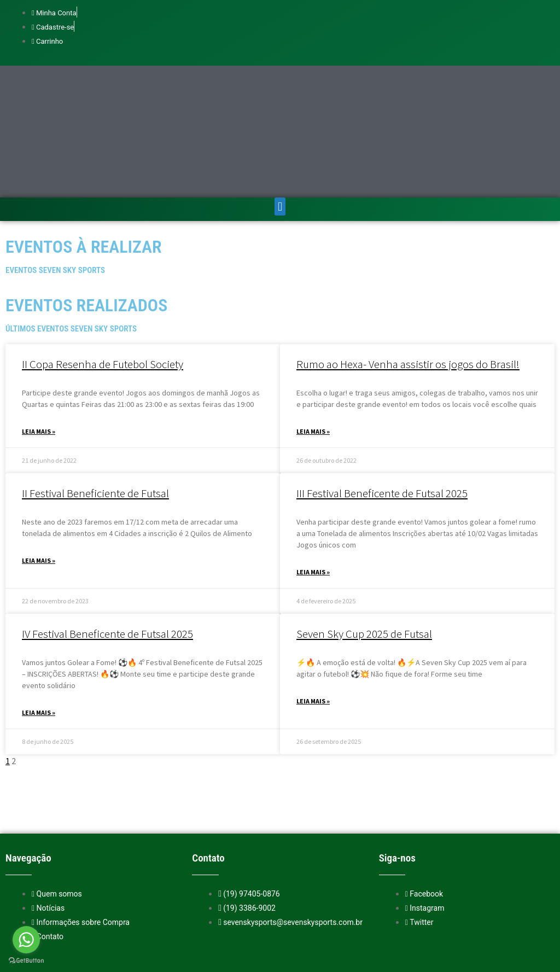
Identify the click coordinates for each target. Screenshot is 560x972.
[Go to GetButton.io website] (26, 961)
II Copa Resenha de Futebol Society (103, 313)
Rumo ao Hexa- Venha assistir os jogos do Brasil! (408, 313)
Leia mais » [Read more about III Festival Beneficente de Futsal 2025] (313, 520)
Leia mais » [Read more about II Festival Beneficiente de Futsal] (39, 509)
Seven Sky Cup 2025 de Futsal (364, 582)
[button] (280, 155)
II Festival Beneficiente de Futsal (95, 442)
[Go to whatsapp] (26, 940)
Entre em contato (327, 947)
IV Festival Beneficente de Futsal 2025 (107, 582)
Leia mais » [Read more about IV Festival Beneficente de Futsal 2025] (39, 661)
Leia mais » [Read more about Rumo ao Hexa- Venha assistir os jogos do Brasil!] (313, 380)
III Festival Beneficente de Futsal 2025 (382, 442)
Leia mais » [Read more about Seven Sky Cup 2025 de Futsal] (313, 650)
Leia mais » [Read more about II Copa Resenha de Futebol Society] (39, 380)
